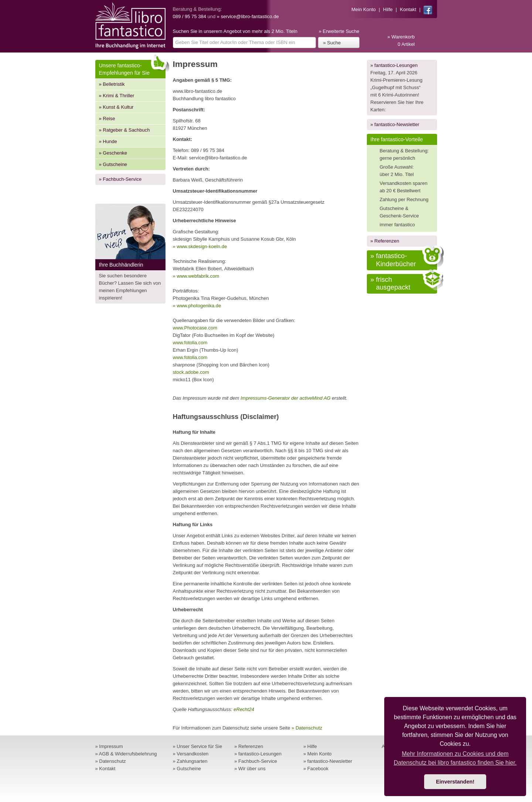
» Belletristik (112, 84)
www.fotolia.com (190, 343)
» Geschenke (113, 153)
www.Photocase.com (195, 328)
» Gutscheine (113, 164)
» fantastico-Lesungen (394, 65)
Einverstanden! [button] (455, 782)
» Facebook (316, 769)
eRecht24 (244, 709)
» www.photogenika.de (197, 306)
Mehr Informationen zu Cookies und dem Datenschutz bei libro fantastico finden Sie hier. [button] (455, 758)
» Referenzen (385, 241)
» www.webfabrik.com (196, 276)
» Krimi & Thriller (117, 96)
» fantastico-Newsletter (395, 124)
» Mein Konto (318, 754)
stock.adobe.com (191, 372)
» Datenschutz (307, 728)
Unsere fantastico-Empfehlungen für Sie (132, 68)
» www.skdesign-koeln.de (200, 246)
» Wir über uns (250, 769)
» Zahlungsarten (190, 761)
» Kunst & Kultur (116, 107)
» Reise (107, 119)
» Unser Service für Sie (198, 746)
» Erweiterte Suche (339, 31)
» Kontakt (105, 769)
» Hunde (108, 141)
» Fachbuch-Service (120, 179)
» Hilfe (310, 746)
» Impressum (109, 746)
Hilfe (388, 9)
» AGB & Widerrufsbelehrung (126, 754)
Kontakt (408, 9)
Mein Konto (364, 9)
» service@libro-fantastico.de (248, 16)
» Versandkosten (191, 754)
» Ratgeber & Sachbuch (125, 130)
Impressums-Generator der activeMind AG (286, 398)
